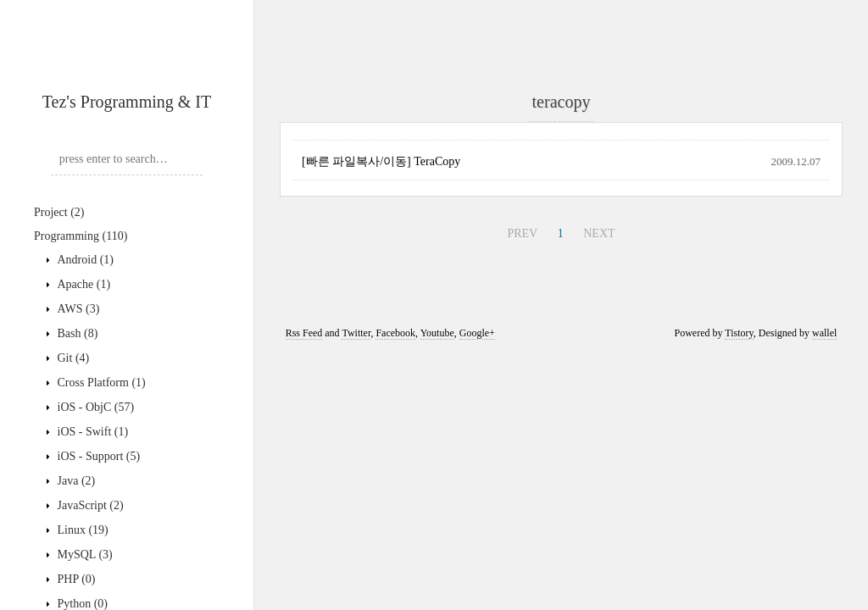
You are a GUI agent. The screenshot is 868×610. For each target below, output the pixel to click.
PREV (522, 233)
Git (72, 358)
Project (59, 212)
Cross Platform (100, 383)
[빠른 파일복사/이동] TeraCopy (381, 161)
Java (75, 481)
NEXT (599, 233)
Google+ (477, 333)
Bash (76, 333)
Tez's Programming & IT (127, 102)
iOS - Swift (91, 432)
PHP (75, 579)
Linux (81, 530)
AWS (77, 309)
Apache (82, 284)
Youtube (437, 333)
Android (84, 260)
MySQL (83, 555)
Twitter (356, 333)
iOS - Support (97, 456)
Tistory (739, 333)
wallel (824, 333)
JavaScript (89, 505)
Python (81, 604)
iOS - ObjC (94, 407)
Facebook (395, 333)
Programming (81, 236)
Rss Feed (304, 333)
